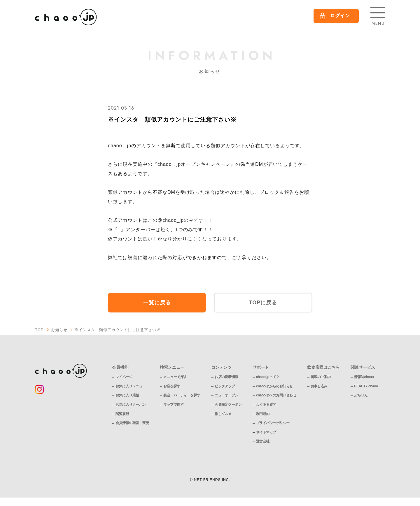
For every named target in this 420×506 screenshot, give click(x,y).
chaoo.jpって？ (268, 377)
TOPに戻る (263, 303)
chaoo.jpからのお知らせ (274, 386)
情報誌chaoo (364, 377)
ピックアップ (225, 386)
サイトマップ (266, 432)
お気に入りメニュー (131, 386)
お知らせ (59, 330)
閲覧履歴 (122, 414)
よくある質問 (266, 405)
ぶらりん (361, 395)
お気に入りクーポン (131, 405)
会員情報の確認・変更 (132, 423)
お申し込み (319, 386)
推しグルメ (223, 414)
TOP (39, 330)
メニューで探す (175, 377)
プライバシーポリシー (273, 423)
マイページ (124, 377)
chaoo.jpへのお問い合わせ (276, 395)
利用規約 (263, 414)
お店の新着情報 (226, 377)
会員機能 (120, 367)
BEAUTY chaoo (366, 386)
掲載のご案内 (321, 377)
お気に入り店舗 (127, 395)
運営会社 (263, 441)
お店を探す (172, 386)
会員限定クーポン (228, 405)
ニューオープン (226, 395)
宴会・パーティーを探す (182, 395)
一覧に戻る (157, 303)
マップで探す (173, 405)
